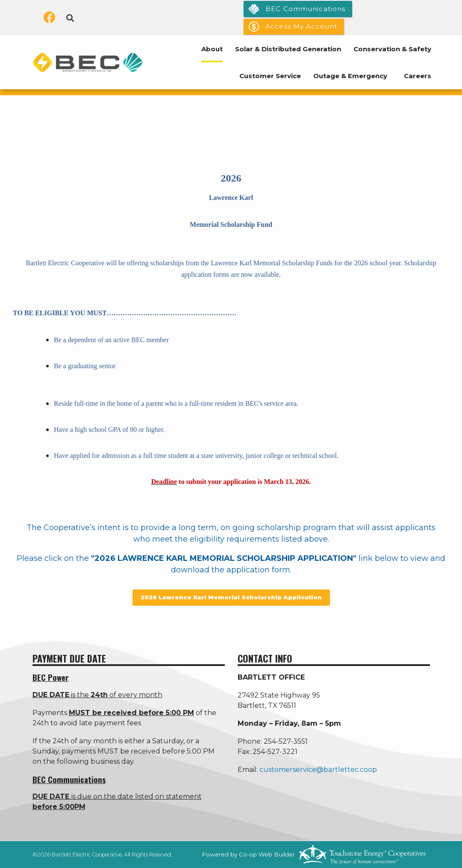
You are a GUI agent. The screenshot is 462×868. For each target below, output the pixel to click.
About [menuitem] (212, 49)
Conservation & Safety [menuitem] (392, 49)
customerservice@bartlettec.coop (318, 770)
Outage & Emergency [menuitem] (350, 76)
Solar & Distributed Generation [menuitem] (288, 49)
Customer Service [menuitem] (270, 76)
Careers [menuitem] (418, 76)
